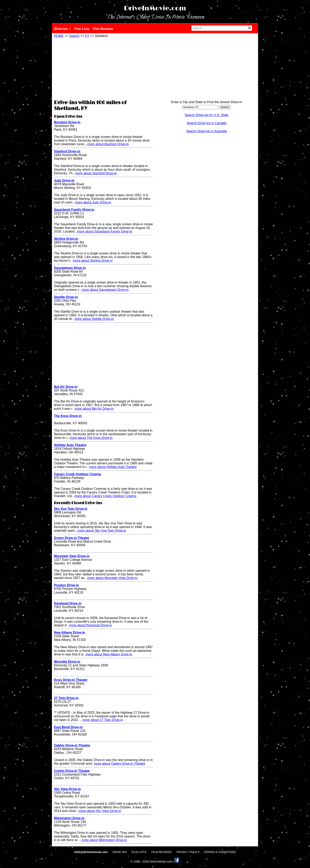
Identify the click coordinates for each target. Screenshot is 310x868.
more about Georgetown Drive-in (105, 290)
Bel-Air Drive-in (66, 387)
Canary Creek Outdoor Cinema (77, 474)
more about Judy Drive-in (93, 202)
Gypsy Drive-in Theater (72, 538)
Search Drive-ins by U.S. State (207, 115)
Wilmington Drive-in (69, 818)
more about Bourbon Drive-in (108, 144)
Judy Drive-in (64, 180)
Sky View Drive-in (67, 789)
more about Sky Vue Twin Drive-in (102, 531)
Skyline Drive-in (66, 239)
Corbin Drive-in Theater (72, 771)
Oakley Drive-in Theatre (72, 745)
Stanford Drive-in (67, 151)
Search (74, 36)
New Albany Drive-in (70, 632)
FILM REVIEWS (161, 852)
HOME (59, 36)
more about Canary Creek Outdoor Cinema (105, 496)
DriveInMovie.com (155, 8)
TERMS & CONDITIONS (220, 852)
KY (87, 36)
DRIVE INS (120, 852)
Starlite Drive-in (66, 297)
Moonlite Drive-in (67, 662)
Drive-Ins (63, 29)
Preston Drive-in (66, 585)
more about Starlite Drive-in (94, 319)
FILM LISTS (139, 852)
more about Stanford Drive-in (96, 173)
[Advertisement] (103, 68)
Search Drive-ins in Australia (207, 131)
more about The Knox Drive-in (91, 438)
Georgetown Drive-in (70, 268)
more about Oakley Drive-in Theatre (119, 764)
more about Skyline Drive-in (93, 261)
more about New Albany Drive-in (109, 654)
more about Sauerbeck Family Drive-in (105, 231)
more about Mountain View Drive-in (113, 578)
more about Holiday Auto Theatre (113, 467)
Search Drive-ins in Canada (207, 123)
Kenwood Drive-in (68, 603)
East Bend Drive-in (68, 727)
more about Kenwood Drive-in (91, 625)
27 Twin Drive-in (66, 698)
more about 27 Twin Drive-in (103, 720)
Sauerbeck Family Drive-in (74, 210)
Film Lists (82, 29)
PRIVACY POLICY (188, 852)
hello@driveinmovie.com (91, 852)
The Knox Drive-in (68, 416)
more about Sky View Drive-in (100, 811)
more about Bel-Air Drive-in (94, 409)
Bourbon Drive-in (67, 122)
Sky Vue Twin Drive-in (71, 509)
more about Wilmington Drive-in (104, 840)
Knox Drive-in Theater (71, 680)
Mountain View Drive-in (72, 556)
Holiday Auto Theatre (70, 445)
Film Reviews (103, 29)
